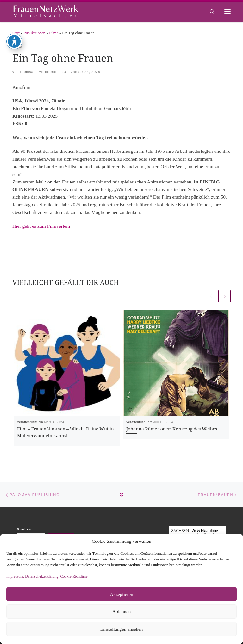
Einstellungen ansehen (122, 629)
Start (16, 33)
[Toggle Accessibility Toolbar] (14, 17)
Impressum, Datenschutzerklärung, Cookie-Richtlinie (47, 576)
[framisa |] (46, 11)
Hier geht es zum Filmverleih (41, 226)
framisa (27, 72)
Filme (54, 33)
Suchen (25, 529)
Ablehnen (121, 612)
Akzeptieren (121, 594)
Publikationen (34, 33)
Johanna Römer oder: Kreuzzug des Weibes (172, 429)
